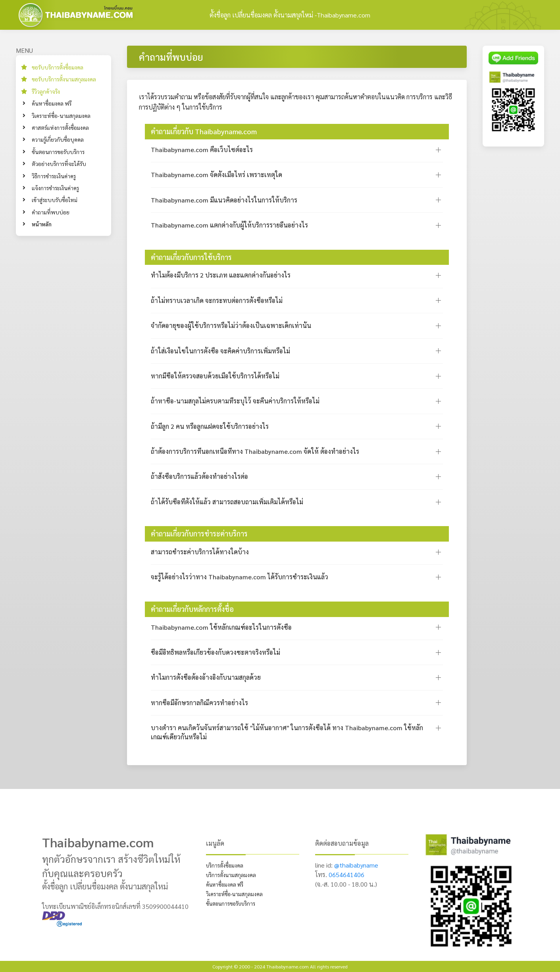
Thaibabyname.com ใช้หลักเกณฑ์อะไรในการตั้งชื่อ (221, 627)
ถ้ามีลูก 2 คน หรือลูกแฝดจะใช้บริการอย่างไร (210, 426)
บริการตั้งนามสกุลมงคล (231, 875)
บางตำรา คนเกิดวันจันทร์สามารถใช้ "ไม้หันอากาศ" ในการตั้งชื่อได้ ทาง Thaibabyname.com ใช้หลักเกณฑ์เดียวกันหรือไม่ (287, 732)
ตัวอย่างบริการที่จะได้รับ (59, 164)
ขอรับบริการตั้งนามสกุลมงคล (64, 79)
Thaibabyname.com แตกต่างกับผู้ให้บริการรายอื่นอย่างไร (229, 225)
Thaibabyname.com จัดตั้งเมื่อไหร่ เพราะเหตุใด (216, 175)
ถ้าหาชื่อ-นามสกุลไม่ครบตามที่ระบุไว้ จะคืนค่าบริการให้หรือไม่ (235, 401)
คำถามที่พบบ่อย (51, 212)
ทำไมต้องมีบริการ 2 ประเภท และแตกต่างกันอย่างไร (221, 275)
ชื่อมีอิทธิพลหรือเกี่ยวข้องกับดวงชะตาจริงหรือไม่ (216, 652)
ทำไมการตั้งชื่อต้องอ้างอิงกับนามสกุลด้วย (206, 677)
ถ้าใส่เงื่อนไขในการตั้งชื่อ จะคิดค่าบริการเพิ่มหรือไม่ (220, 351)
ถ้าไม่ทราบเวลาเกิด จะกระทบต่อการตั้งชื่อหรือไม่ (217, 300)
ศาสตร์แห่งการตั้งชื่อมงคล (60, 127)
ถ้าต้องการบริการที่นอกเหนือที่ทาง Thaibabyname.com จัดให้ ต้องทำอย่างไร (255, 451)
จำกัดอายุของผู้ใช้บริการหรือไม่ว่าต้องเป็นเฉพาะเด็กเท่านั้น (231, 325)
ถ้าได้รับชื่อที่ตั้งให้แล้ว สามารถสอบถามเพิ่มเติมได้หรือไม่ (227, 502)
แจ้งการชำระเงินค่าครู (55, 188)
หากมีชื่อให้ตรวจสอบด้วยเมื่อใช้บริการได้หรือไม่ (215, 376)
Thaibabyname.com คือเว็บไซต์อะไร (202, 149)
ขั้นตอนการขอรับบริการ (58, 152)
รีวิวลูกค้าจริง (46, 91)
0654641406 (346, 875)
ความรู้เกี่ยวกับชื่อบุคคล (58, 139)
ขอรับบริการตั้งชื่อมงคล (58, 67)
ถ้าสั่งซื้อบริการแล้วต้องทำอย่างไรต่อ (199, 476)
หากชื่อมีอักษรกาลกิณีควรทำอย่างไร (199, 703)
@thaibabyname (356, 865)
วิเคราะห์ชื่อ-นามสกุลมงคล (61, 116)
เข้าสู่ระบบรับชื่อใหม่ (55, 200)
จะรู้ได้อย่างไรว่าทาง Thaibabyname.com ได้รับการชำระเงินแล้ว (240, 577)
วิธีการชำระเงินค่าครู (54, 176)
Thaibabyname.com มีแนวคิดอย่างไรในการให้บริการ (224, 200)
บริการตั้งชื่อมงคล (225, 865)
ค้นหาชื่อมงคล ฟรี (52, 103)
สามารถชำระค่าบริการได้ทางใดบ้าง (200, 552)
